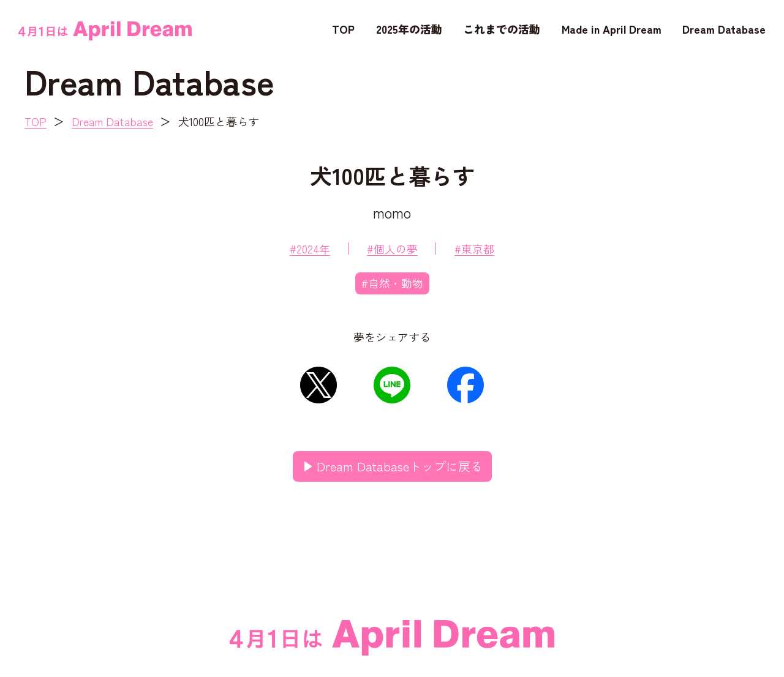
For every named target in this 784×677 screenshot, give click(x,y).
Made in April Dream (612, 29)
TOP (343, 29)
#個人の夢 (392, 249)
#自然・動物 (392, 283)
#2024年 (310, 249)
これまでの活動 (502, 29)
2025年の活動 (409, 29)
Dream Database (724, 29)
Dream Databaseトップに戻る (400, 466)
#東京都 (474, 249)
